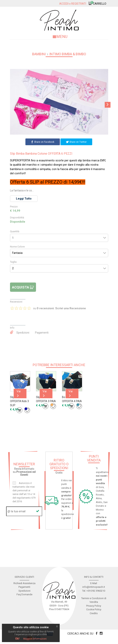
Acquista (23, 287)
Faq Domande (24, 594)
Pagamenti (42, 333)
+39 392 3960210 (96, 591)
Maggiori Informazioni (35, 639)
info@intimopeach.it (94, 587)
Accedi (64, 4)
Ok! (17, 639)
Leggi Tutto (24, 199)
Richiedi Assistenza (24, 583)
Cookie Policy (94, 609)
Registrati (79, 4)
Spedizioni (23, 333)
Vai (19, 393)
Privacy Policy (94, 606)
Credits (94, 613)
